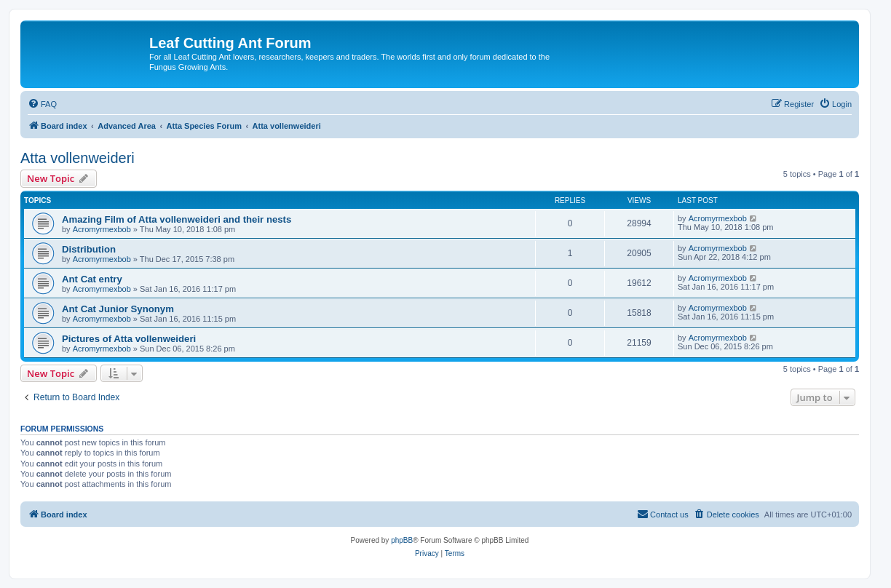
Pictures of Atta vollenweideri (129, 339)
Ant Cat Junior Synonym (118, 309)
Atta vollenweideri (78, 158)
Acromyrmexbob (102, 229)
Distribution (89, 249)
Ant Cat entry (92, 279)
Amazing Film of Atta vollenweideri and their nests (177, 219)
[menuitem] (42, 104)
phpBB (402, 540)
